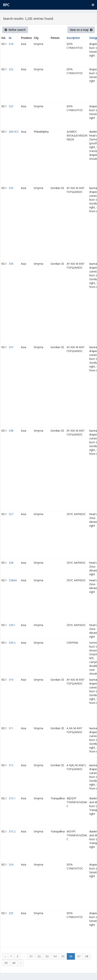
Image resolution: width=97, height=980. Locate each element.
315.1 (12, 798)
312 (11, 765)
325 (11, 913)
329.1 (12, 625)
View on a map (81, 30)
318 (11, 44)
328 (11, 563)
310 (11, 680)
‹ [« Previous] (5, 956)
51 (31, 956)
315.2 (12, 831)
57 (79, 956)
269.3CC (14, 132)
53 (47, 956)
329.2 (12, 643)
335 (11, 188)
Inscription (73, 38)
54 (55, 956)
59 (6, 963)
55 (63, 956)
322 (11, 69)
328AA (13, 580)
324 (11, 864)
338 (11, 431)
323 (11, 106)
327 (11, 514)
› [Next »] (21, 963)
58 (87, 956)
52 (39, 956)
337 (11, 347)
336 (11, 264)
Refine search (15, 30)
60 (14, 963)
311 (11, 728)
